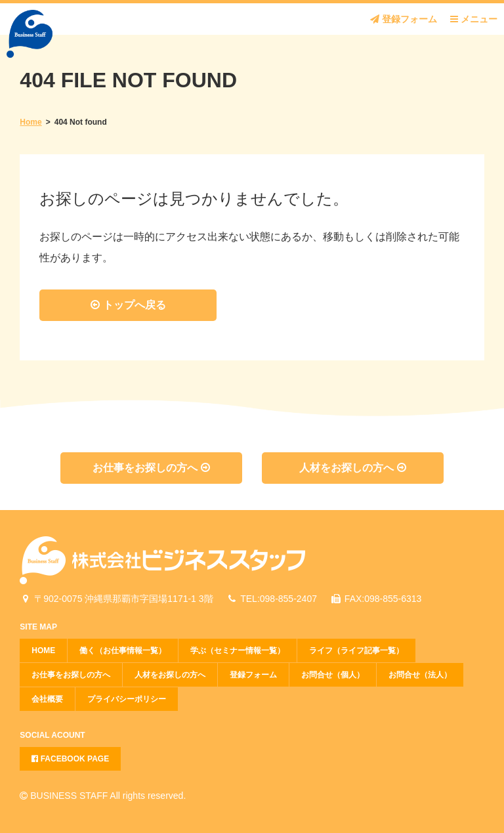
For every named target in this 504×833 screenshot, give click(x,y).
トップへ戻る (128, 305)
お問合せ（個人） (333, 675)
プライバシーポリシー (127, 699)
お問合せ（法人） (420, 675)
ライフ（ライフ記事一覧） (356, 651)
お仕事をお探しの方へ (151, 468)
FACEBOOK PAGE (70, 759)
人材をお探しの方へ (352, 468)
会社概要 (47, 699)
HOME (43, 651)
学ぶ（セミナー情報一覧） (238, 651)
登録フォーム (404, 19)
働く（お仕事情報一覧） (123, 651)
